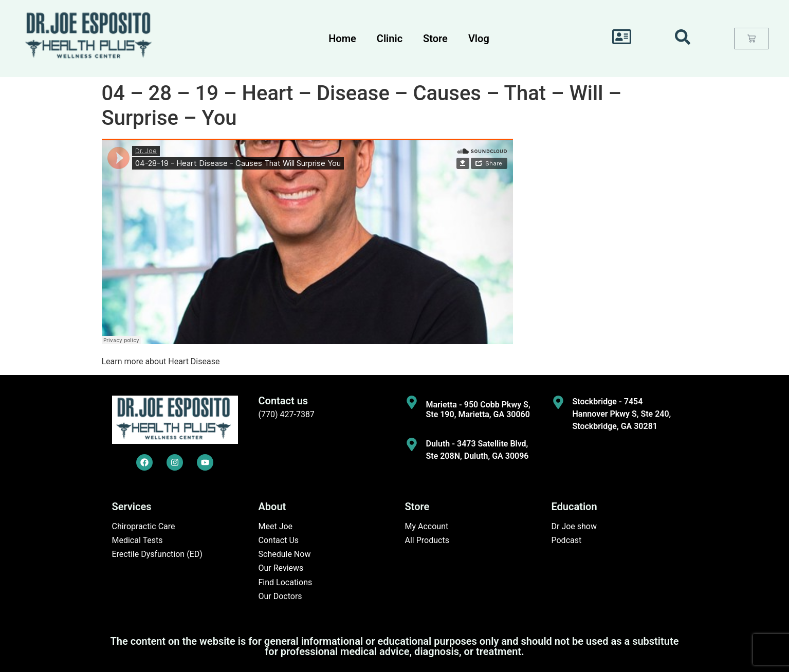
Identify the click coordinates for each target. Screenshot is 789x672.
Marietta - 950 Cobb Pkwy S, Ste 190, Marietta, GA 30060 (478, 409)
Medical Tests (137, 540)
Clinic (390, 39)
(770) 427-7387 (287, 414)
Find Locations (286, 582)
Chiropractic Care (144, 526)
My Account (427, 526)
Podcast (567, 540)
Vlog (479, 39)
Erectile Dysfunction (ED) (157, 554)
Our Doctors (280, 596)
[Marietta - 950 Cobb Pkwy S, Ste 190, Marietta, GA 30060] (412, 402)
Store (435, 39)
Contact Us (279, 540)
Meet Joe (276, 526)
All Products (427, 540)
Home (342, 39)
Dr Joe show (574, 526)
